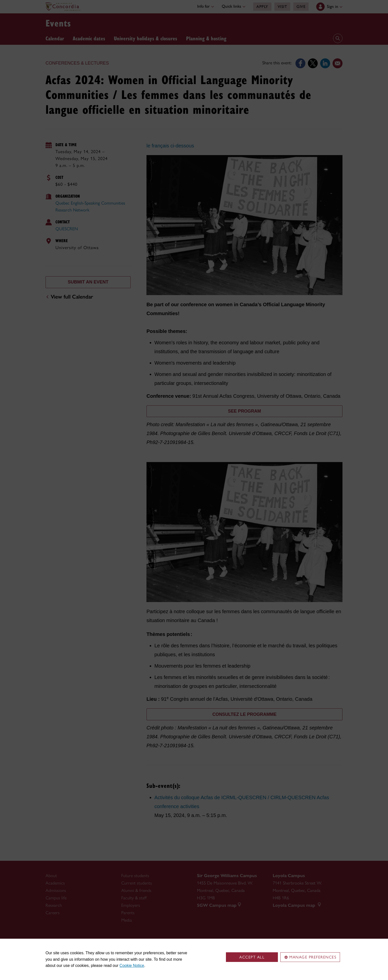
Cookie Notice (132, 966)
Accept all (252, 957)
